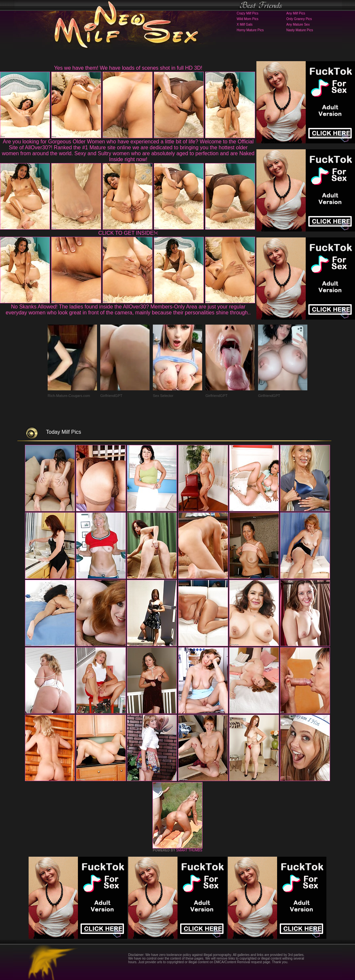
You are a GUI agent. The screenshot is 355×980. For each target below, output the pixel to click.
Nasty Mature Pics (300, 30)
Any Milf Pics (296, 13)
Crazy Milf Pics (248, 13)
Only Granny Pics (299, 19)
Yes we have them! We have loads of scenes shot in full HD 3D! (128, 68)
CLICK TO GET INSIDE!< (128, 233)
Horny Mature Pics (250, 30)
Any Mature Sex (298, 25)
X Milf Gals (245, 25)
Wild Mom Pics (248, 19)
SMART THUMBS (189, 850)
